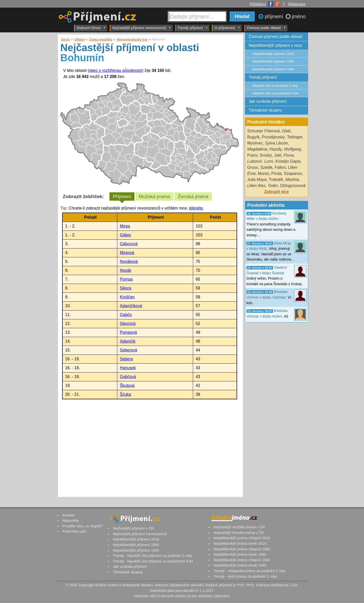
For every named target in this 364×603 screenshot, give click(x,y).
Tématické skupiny (266, 110)
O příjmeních (227, 28)
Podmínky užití (74, 531)
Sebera (126, 359)
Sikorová (128, 324)
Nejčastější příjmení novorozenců (141, 28)
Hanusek (128, 368)
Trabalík (276, 180)
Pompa (126, 279)
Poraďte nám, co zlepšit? (82, 526)
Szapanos (293, 173)
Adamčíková (131, 306)
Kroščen (127, 297)
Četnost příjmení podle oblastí (276, 37)
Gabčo (126, 315)
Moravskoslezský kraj (132, 39)
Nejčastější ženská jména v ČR (238, 533)
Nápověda (71, 521)
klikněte (196, 208)
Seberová (129, 350)
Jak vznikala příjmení (268, 101)
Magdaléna (257, 149)
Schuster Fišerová (264, 131)
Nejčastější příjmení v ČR (133, 528)
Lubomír (255, 161)
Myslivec (255, 143)
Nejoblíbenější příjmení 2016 (273, 54)
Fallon (280, 167)
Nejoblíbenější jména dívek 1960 (240, 554)
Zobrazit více (277, 192)
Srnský (266, 155)
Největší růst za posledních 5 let (275, 93)
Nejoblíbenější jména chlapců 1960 (242, 549)
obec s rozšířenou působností (116, 70)
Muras (263, 173)
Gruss (253, 167)
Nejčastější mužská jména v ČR (239, 527)
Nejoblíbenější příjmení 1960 (273, 61)
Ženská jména (193, 196)
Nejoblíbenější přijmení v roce (275, 45)
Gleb (286, 131)
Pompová (128, 332)
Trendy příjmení (193, 28)
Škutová (127, 386)
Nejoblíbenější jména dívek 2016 (240, 544)
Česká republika (101, 39)
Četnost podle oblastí (266, 28)
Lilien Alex (256, 186)
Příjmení (122, 196)
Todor (273, 186)
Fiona (289, 155)
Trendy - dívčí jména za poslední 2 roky (245, 576)
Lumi (269, 161)
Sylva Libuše (276, 143)
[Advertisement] (150, 447)
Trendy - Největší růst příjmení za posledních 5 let (153, 561)
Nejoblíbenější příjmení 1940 (273, 69)
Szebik (266, 167)
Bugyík (253, 137)
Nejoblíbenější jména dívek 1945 (240, 565)
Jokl (278, 155)
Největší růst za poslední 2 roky (275, 86)
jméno (299, 16)
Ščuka (125, 394)
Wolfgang (293, 149)
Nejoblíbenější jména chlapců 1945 (242, 560)
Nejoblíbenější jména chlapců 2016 (242, 538)
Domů (65, 39)
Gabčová (128, 377)
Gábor (125, 235)
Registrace (297, 4)
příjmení (275, 16)
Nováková (129, 262)
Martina (292, 180)
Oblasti (79, 39)
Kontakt (68, 515)
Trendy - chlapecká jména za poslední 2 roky (249, 571)
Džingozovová (293, 186)
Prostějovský (273, 137)
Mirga (125, 226)
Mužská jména (154, 196)
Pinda (276, 173)
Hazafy (276, 149)
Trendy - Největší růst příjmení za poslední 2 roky (152, 556)
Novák (126, 270)
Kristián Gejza (288, 161)
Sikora (126, 288)
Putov (252, 155)
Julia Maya (257, 180)
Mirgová (127, 253)
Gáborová (129, 244)
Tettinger (294, 137)
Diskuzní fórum (91, 28)
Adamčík (128, 341)
